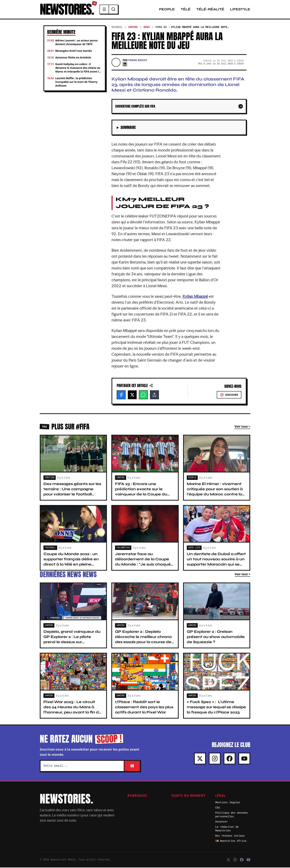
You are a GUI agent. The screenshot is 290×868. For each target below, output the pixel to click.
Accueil (117, 28)
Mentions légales (228, 803)
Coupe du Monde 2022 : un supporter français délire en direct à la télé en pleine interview (71, 562)
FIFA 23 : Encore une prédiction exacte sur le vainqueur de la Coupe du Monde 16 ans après (141, 492)
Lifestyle (240, 10)
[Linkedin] (125, 65)
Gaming (133, 28)
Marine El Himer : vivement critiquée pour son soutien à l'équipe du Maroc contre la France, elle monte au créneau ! (215, 495)
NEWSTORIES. (68, 10)
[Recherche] (116, 10)
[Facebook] (121, 395)
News (147, 28)
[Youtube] (244, 759)
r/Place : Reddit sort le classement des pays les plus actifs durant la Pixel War (144, 708)
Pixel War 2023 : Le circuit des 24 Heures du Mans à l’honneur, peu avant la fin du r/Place (72, 710)
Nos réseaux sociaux (230, 836)
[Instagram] (215, 759)
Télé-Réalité (210, 10)
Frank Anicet (138, 61)
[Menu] (107, 10)
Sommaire (128, 128)
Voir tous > (242, 427)
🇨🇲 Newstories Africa (231, 842)
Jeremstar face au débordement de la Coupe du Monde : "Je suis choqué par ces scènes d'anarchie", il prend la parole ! (144, 565)
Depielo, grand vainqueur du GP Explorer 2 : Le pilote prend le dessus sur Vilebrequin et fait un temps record (72, 642)
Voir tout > (242, 575)
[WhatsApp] (143, 395)
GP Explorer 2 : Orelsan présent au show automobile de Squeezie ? (216, 637)
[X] (132, 395)
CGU (218, 808)
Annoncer (221, 822)
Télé (186, 10)
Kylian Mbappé (195, 297)
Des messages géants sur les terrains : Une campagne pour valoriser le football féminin (72, 492)
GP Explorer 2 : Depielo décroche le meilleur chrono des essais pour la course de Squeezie (143, 640)
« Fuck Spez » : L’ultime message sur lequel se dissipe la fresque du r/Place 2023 (216, 708)
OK (132, 766)
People (167, 10)
